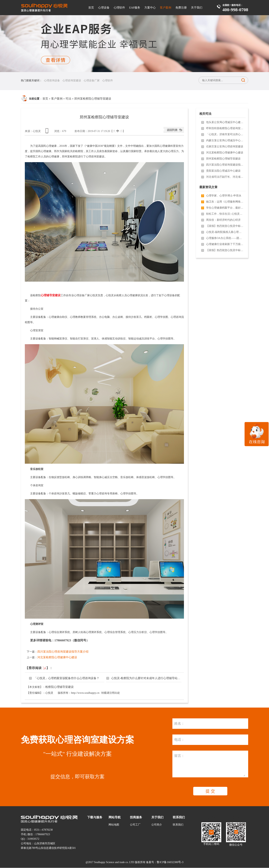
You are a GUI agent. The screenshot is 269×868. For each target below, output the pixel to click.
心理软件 (119, 8)
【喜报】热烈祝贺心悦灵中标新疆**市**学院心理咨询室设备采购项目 (225, 226)
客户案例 (166, 8)
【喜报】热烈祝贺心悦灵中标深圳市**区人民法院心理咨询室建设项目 (225, 250)
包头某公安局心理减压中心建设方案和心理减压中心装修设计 (225, 122)
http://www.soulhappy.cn (85, 693)
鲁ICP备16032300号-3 (170, 862)
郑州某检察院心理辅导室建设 (93, 99)
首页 (91, 8)
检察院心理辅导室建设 (59, 687)
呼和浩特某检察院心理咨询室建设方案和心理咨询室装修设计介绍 (225, 128)
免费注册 (181, 8)
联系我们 (178, 825)
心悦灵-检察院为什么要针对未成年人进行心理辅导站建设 (147, 678)
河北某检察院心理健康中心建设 (57, 657)
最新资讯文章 (208, 187)
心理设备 (104, 8)
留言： (179, 756)
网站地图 (114, 825)
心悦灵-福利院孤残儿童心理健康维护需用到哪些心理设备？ (225, 232)
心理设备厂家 (92, 81)
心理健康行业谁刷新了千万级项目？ (225, 244)
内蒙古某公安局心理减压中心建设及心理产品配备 (225, 140)
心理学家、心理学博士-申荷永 (224, 196)
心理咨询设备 (52, 81)
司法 (68, 99)
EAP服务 (135, 8)
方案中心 (150, 8)
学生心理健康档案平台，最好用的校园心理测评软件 (225, 208)
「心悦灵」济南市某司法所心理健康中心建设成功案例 (225, 134)
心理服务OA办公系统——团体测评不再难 (225, 238)
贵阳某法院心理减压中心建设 (223, 171)
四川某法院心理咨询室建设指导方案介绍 (63, 652)
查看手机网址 (48, 132)
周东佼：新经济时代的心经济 (223, 220)
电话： (179, 740)
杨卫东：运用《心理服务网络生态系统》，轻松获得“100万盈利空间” (225, 202)
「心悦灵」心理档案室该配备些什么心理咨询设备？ (67, 678)
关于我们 (197, 8)
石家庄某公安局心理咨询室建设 (225, 146)
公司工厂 (135, 825)
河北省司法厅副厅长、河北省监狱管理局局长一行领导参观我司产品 (225, 177)
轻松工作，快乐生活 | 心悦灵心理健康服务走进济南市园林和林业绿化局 (225, 214)
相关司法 (205, 114)
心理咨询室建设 (72, 81)
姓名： (179, 723)
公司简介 (157, 825)
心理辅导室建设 (51, 295)
